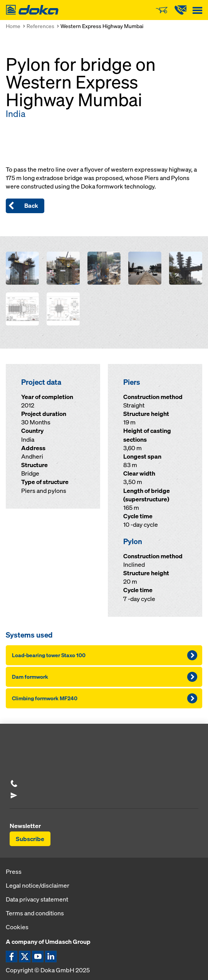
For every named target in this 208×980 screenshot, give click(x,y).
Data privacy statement (37, 899)
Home (13, 26)
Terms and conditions (35, 913)
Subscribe (30, 839)
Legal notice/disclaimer (38, 885)
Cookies (17, 927)
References (40, 26)
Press (14, 871)
